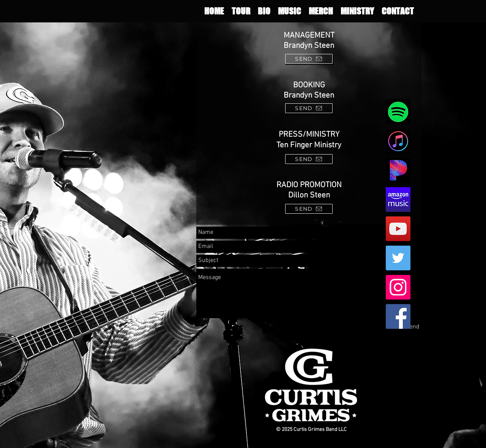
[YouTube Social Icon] (398, 229)
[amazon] (398, 200)
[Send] (413, 327)
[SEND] (309, 59)
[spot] (398, 112)
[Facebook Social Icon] (398, 316)
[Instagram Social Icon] (398, 287)
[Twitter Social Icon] (398, 258)
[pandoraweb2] (398, 170)
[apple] (398, 141)
